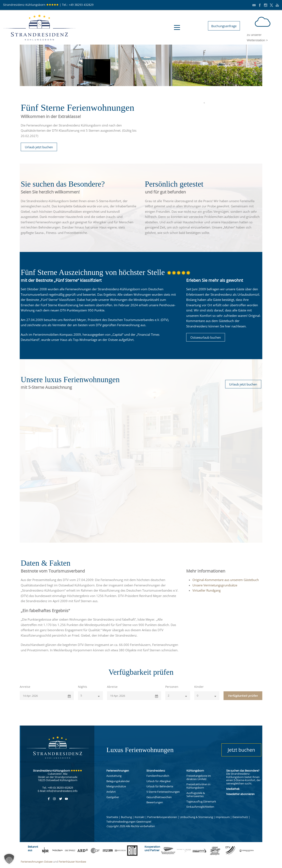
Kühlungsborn (195, 771)
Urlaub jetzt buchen (39, 147)
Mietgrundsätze (116, 786)
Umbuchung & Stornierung (196, 817)
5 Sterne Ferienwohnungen (163, 792)
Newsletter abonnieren (240, 794)
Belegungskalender (118, 781)
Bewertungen (155, 802)
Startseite (112, 817)
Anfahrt (111, 792)
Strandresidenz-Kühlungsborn (31, 5)
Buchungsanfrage (224, 26)
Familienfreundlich (158, 776)
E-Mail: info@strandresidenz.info (58, 791)
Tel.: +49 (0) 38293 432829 (58, 788)
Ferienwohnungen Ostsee (37, 862)
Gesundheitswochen (159, 797)
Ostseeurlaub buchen (206, 337)
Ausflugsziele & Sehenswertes (196, 795)
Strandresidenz (156, 771)
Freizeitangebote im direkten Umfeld (199, 777)
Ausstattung (114, 776)
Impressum (223, 817)
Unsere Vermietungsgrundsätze (215, 585)
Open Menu (177, 27)
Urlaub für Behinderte (160, 786)
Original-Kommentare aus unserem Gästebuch (226, 580)
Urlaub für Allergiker (159, 781)
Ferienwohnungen (118, 771)
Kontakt (140, 817)
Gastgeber (113, 797)
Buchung (126, 817)
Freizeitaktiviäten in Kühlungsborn (198, 786)
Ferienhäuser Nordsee (72, 862)
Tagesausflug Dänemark (201, 801)
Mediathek (233, 789)
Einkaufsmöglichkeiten (200, 807)
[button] (9, 859)
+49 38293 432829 (81, 5)
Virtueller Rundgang (207, 590)
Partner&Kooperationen (162, 817)
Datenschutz (240, 817)
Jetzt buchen (241, 750)
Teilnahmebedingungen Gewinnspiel (129, 822)
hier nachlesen (235, 326)
